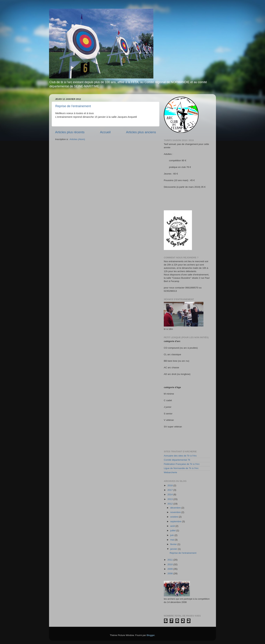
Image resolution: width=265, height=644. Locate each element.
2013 (170, 499)
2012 (170, 504)
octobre (174, 517)
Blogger (151, 635)
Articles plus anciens (141, 132)
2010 (170, 564)
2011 (170, 560)
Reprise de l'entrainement (73, 106)
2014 (170, 494)
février (174, 544)
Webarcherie (170, 472)
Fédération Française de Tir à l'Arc (182, 464)
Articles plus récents (70, 132)
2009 (170, 569)
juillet (173, 530)
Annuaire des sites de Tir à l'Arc (180, 456)
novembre (176, 512)
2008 (170, 573)
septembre (176, 521)
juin (172, 535)
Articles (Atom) (77, 139)
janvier (174, 549)
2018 (170, 485)
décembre (176, 508)
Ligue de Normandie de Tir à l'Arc (181, 468)
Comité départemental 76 (177, 460)
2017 (170, 490)
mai (172, 540)
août (173, 526)
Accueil (105, 132)
